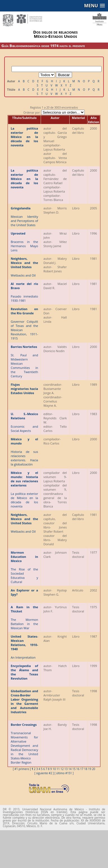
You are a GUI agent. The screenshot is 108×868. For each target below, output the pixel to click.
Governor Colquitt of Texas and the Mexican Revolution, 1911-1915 (24, 324)
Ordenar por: (54, 113)
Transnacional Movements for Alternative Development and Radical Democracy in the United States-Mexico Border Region (24, 743)
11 (58, 769)
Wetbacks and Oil (24, 267)
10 (54, 769)
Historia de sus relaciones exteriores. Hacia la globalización (24, 452)
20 (94, 769)
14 (70, 769)
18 (86, 769)
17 (82, 769)
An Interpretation (24, 647)
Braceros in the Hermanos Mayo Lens (24, 242)
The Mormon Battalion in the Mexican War (24, 617)
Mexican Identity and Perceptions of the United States (24, 217)
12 (62, 769)
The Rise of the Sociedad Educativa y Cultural (24, 567)
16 (78, 769)
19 (90, 769)
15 (74, 769)
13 (66, 769)
